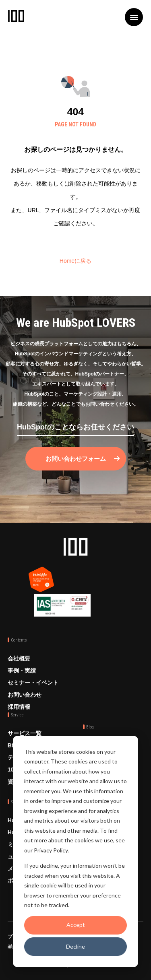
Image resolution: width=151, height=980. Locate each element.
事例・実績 (22, 671)
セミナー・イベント (33, 683)
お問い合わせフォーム (76, 459)
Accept (76, 925)
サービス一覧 (25, 733)
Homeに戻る (75, 261)
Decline (75, 946)
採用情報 (19, 707)
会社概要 (19, 658)
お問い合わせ (25, 695)
